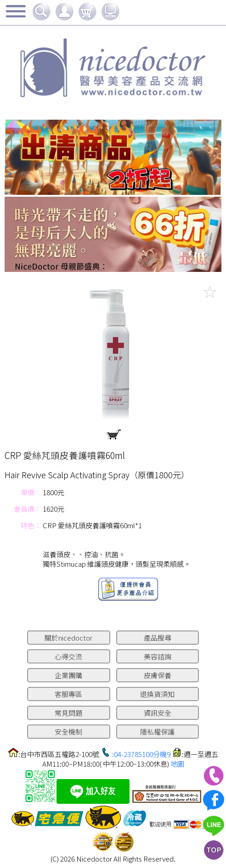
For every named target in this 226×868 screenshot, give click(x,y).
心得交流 (68, 656)
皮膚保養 (158, 675)
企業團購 (68, 675)
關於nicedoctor (68, 638)
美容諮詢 (158, 656)
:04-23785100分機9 (141, 754)
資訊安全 (158, 713)
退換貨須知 (157, 694)
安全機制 (68, 732)
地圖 (177, 764)
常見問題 (68, 713)
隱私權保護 (157, 732)
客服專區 (68, 694)
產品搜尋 (158, 638)
